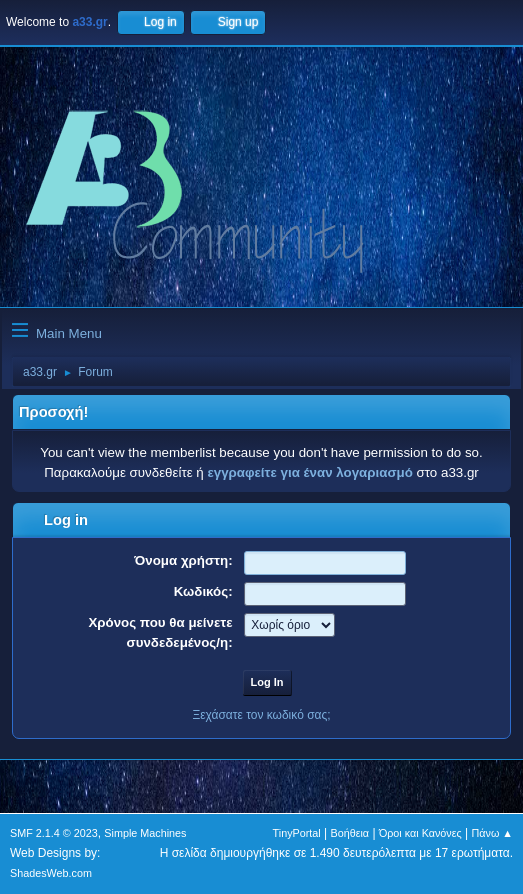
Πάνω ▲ (493, 833)
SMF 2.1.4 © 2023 (54, 833)
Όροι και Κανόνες (420, 833)
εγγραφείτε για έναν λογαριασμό (309, 472)
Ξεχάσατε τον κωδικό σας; (261, 715)
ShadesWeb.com (51, 873)
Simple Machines (145, 833)
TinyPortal (297, 833)
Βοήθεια (349, 833)
